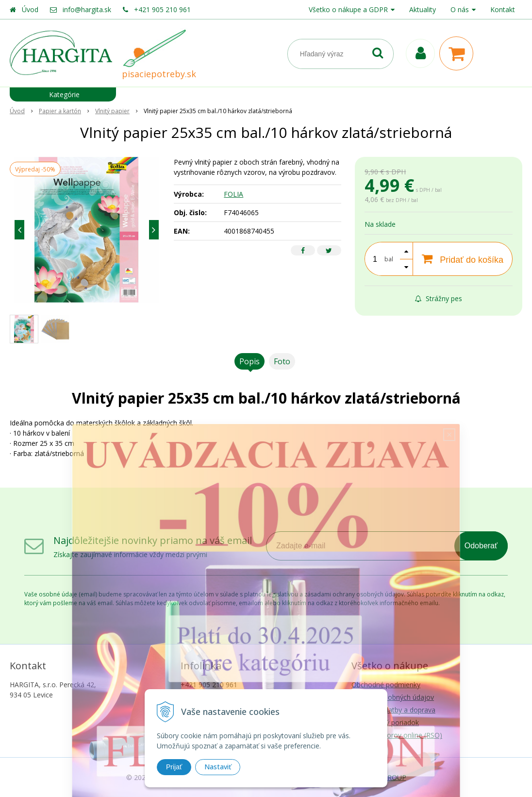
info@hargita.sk (87, 9)
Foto (282, 361)
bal (389, 259)
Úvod (30, 9)
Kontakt (503, 9)
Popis (249, 361)
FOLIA (233, 194)
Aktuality (423, 9)
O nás (460, 9)
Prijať (174, 767)
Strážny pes (439, 298)
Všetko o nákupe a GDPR (348, 9)
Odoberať (481, 546)
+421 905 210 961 (162, 9)
